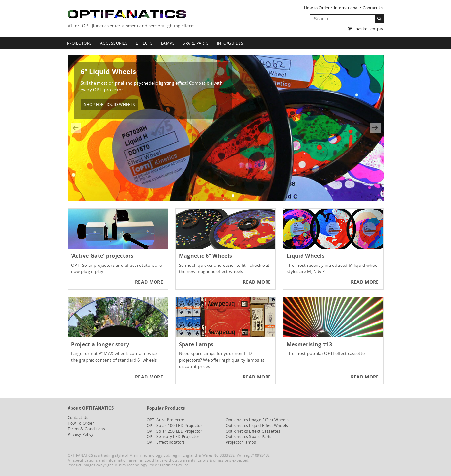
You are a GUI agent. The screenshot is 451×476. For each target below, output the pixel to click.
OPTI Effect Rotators (166, 442)
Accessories (114, 43)
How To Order (81, 423)
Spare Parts (196, 43)
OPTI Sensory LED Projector (173, 437)
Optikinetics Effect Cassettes (253, 431)
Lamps (168, 43)
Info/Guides (230, 43)
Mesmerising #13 (310, 344)
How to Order (317, 8)
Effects (144, 43)
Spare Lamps (196, 344)
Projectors (79, 43)
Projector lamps (241, 442)
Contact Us (373, 8)
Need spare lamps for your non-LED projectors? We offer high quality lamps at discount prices (222, 360)
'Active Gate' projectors (102, 256)
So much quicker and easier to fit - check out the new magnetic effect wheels (224, 268)
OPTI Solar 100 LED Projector (174, 425)
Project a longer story (100, 344)
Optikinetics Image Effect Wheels (257, 420)
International (346, 8)
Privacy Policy (81, 434)
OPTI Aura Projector (166, 420)
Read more (149, 282)
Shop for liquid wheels (110, 104)
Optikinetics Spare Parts (249, 437)
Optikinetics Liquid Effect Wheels (257, 425)
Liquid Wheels (306, 256)
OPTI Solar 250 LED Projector (174, 431)
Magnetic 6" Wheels (205, 256)
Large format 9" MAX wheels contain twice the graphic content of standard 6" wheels (114, 357)
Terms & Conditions (86, 429)
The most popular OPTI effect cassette (326, 353)
